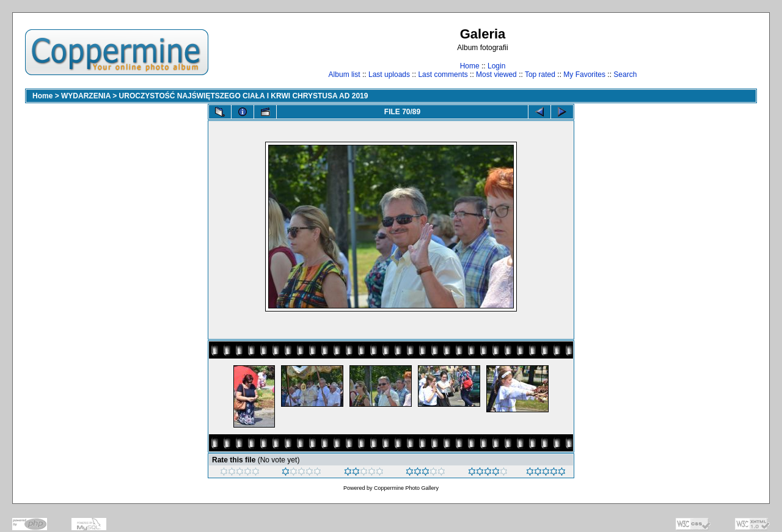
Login (496, 66)
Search (625, 75)
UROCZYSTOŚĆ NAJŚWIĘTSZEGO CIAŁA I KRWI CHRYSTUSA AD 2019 (244, 96)
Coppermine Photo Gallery (406, 488)
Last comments (443, 75)
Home (470, 66)
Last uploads (389, 75)
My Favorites (584, 75)
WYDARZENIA (86, 96)
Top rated (540, 75)
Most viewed (496, 75)
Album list (345, 75)
